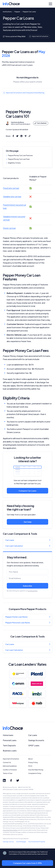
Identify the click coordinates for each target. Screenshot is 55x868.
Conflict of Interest (10, 770)
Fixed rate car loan (11, 188)
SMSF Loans (34, 745)
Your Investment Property (37, 842)
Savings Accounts (36, 740)
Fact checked (40, 123)
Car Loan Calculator (14, 546)
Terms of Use (8, 773)
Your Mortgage (21, 842)
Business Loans (10, 751)
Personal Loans (10, 740)
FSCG (30, 766)
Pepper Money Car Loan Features (20, 155)
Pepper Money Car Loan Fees (19, 159)
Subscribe (27, 586)
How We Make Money (36, 770)
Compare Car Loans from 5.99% (27, 863)
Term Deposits (9, 745)
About (30, 759)
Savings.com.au (8, 842)
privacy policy (33, 591)
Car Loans (10, 540)
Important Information (11, 759)
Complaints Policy (35, 773)
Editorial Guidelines (10, 766)
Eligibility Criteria (14, 163)
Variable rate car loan (12, 197)
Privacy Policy (33, 762)
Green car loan (9, 228)
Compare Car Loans (27, 491)
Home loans (8, 735)
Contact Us (7, 762)
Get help (28, 522)
